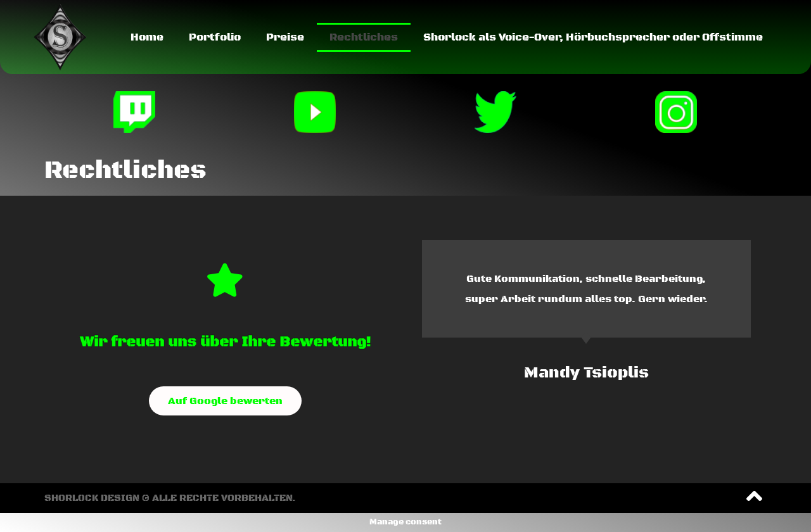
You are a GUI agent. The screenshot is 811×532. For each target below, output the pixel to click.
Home (147, 37)
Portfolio (215, 37)
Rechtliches (364, 37)
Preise (285, 37)
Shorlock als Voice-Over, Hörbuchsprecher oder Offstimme (593, 37)
